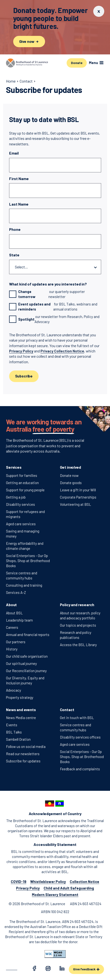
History (12, 649)
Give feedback (86, 969)
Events (12, 725)
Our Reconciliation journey (26, 671)
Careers (12, 627)
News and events (21, 710)
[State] (55, 267)
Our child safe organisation (27, 656)
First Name (19, 178)
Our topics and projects (78, 625)
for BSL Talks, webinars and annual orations (53, 307)
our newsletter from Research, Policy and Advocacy (54, 319)
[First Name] (55, 190)
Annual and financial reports (28, 635)
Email (14, 153)
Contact (67, 710)
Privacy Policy (21, 351)
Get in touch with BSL (77, 718)
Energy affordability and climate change (25, 546)
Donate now (69, 475)
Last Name (19, 204)
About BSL (14, 613)
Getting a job (16, 497)
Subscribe (24, 376)
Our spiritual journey (21, 663)
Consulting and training (24, 585)
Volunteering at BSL (75, 504)
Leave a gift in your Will (78, 490)
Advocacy (14, 690)
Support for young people (25, 490)
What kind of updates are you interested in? (48, 284)
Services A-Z (16, 592)
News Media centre (21, 718)
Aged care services (21, 524)
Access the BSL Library (78, 645)
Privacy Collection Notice (62, 351)
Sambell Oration (18, 739)
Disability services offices (80, 737)
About (11, 605)
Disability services (20, 504)
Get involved (70, 467)
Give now (29, 41)
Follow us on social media (26, 746)
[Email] (55, 165)
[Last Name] (55, 216)
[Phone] (55, 241)
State (14, 255)
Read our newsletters (23, 754)
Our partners (16, 642)
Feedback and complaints (80, 769)
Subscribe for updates (23, 761)
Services (14, 467)
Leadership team (19, 620)
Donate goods (71, 483)
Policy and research (77, 605)
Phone (15, 229)
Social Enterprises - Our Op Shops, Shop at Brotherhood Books (28, 561)
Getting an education (22, 483)
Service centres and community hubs (22, 575)
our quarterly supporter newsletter (47, 294)
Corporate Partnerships (78, 497)
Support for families (22, 475)
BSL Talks (14, 732)
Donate (77, 63)
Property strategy (20, 697)
